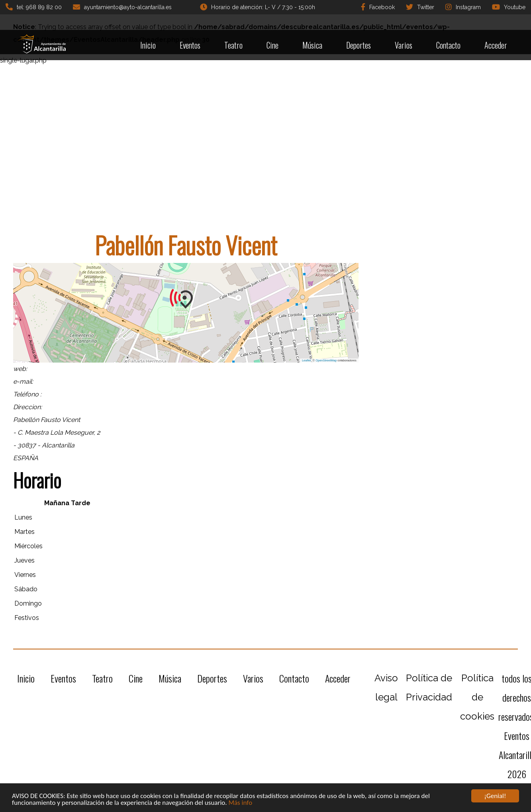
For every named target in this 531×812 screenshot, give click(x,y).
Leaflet (307, 360)
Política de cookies (477, 697)
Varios (404, 45)
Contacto (448, 45)
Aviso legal (386, 687)
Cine (272, 45)
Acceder (496, 45)
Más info (240, 803)
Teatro (233, 45)
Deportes (359, 45)
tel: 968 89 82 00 (34, 7)
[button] (186, 299)
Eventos (190, 45)
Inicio (148, 45)
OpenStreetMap (326, 360)
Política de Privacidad (429, 687)
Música (312, 45)
